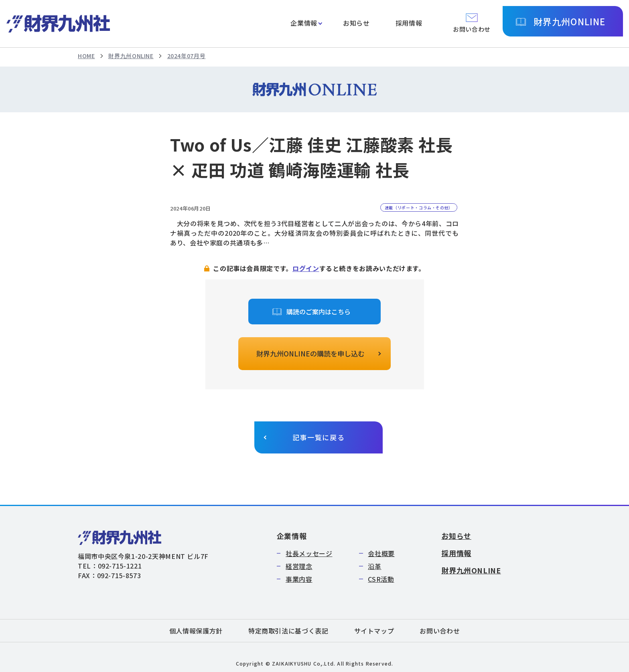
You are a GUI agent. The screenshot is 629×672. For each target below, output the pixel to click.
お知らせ (356, 23)
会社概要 (381, 553)
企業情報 (304, 23)
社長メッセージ (309, 553)
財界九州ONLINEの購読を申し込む (310, 353)
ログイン (306, 268)
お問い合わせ (440, 631)
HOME (86, 56)
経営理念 (299, 566)
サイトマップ (374, 631)
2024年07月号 (187, 56)
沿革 (374, 566)
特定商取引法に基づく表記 (288, 631)
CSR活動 (381, 579)
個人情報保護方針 (196, 631)
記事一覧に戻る (319, 437)
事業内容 (299, 579)
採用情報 (409, 23)
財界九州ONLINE (569, 21)
